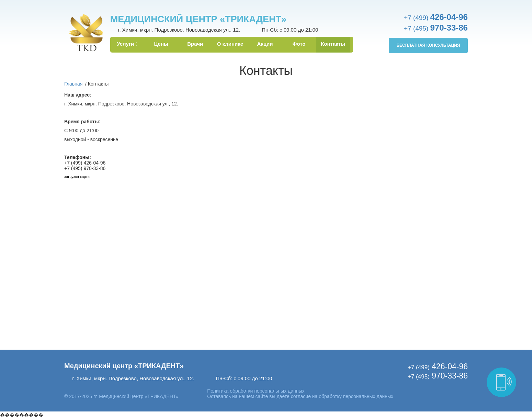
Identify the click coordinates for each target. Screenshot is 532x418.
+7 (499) (436, 18)
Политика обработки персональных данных (256, 391)
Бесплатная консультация (428, 45)
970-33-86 (438, 376)
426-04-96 (438, 366)
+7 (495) (436, 28)
